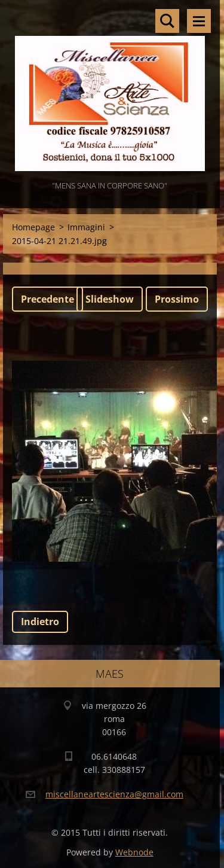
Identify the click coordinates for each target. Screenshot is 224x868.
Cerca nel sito (167, 21)
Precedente (47, 299)
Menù (199, 21)
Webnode (134, 852)
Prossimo (177, 299)
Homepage (33, 227)
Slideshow (110, 299)
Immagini (86, 227)
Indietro (40, 622)
